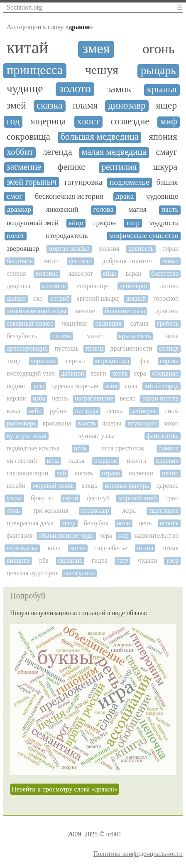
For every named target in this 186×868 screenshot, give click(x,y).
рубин (58, 411)
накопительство (157, 535)
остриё (60, 298)
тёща (69, 523)
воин (124, 523)
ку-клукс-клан (27, 436)
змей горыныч (32, 182)
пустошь (66, 348)
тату (123, 560)
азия (111, 386)
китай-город (162, 386)
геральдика (22, 548)
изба (39, 398)
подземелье (130, 182)
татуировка (83, 182)
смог (15, 196)
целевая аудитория (33, 573)
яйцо (76, 223)
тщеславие (164, 511)
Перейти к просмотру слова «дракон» (65, 789)
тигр (133, 223)
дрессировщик (27, 348)
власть (87, 423)
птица (145, 548)
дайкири (72, 373)
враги (98, 373)
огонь (158, 49)
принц (94, 348)
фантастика (163, 436)
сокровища (28, 137)
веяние (86, 311)
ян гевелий (22, 461)
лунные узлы (96, 436)
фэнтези (80, 261)
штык (171, 548)
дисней (136, 298)
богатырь (20, 261)
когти (78, 548)
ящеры (112, 423)
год (13, 121)
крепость (141, 249)
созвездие (130, 121)
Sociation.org (24, 7)
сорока (169, 361)
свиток (62, 336)
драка (125, 196)
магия (137, 209)
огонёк (169, 523)
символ (168, 448)
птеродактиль (67, 236)
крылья (162, 89)
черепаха (43, 361)
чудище (25, 89)
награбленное (94, 398)
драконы (167, 311)
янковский (62, 209)
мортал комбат (69, 249)
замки (171, 261)
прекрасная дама (30, 523)
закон (171, 423)
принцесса (35, 70)
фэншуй (99, 498)
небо (35, 411)
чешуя (102, 70)
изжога (136, 461)
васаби (16, 486)
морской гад (112, 361)
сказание (70, 560)
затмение (24, 167)
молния (109, 249)
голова (103, 209)
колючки (141, 473)
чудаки (148, 560)
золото (75, 89)
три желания (50, 511)
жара (129, 511)
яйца (110, 273)
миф (169, 121)
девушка (18, 286)
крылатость (135, 336)
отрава (111, 473)
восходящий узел (31, 373)
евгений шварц (98, 298)
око (38, 298)
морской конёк (53, 486)
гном (172, 411)
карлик (16, 398)
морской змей (138, 498)
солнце (169, 348)
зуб (61, 473)
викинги (18, 560)
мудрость (164, 223)
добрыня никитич (127, 261)
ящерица (48, 121)
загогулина (80, 573)
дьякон (16, 298)
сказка (50, 105)
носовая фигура (127, 486)
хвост (88, 121)
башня (167, 182)
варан (134, 273)
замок (119, 89)
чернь (60, 398)
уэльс (14, 498)
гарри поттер (161, 398)
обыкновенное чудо (66, 535)
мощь (89, 486)
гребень (168, 323)
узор (172, 560)
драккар (19, 209)
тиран (170, 249)
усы (39, 386)
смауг (167, 152)
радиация (109, 323)
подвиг (16, 386)
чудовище (162, 196)
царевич (168, 461)
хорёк (120, 373)
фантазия (20, 535)
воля (173, 336)
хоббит (20, 152)
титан (51, 261)
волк (54, 548)
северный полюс (30, 323)
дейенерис (134, 286)
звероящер (23, 249)
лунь (13, 511)
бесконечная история (69, 196)
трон (172, 498)
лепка (115, 411)
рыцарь (158, 70)
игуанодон (142, 423)
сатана (139, 323)
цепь (145, 523)
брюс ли (42, 498)
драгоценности (131, 348)
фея (145, 361)
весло (128, 398)
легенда (58, 152)
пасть (170, 209)
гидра (99, 560)
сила (131, 386)
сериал (76, 361)
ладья (76, 461)
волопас (47, 273)
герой (71, 498)
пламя (85, 105)
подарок (106, 461)
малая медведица (114, 152)
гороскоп (166, 298)
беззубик (96, 523)
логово (169, 286)
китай (27, 48)
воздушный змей (33, 223)
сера (140, 373)
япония (163, 137)
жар (123, 535)
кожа (13, 411)
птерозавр (95, 511)
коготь (84, 473)
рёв (44, 560)
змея (96, 48)
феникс (71, 167)
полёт (15, 236)
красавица (57, 423)
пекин (170, 473)
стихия (16, 273)
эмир (13, 361)
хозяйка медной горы (36, 311)
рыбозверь (21, 423)
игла (53, 461)
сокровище (93, 286)
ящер (166, 105)
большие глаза (125, 311)
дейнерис (144, 411)
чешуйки (74, 323)
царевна (167, 486)
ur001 (114, 834)
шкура (165, 167)
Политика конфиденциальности (138, 854)
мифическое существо (144, 236)
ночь (80, 448)
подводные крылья (33, 448)
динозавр (127, 105)
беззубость (22, 336)
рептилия (119, 167)
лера (106, 535)
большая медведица (99, 137)
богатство (165, 273)
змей (16, 105)
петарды (87, 411)
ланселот (80, 273)
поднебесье (111, 548)
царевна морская (75, 386)
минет (95, 336)
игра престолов (122, 448)
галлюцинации (27, 473)
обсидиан (165, 373)
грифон (104, 223)
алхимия (54, 286)
